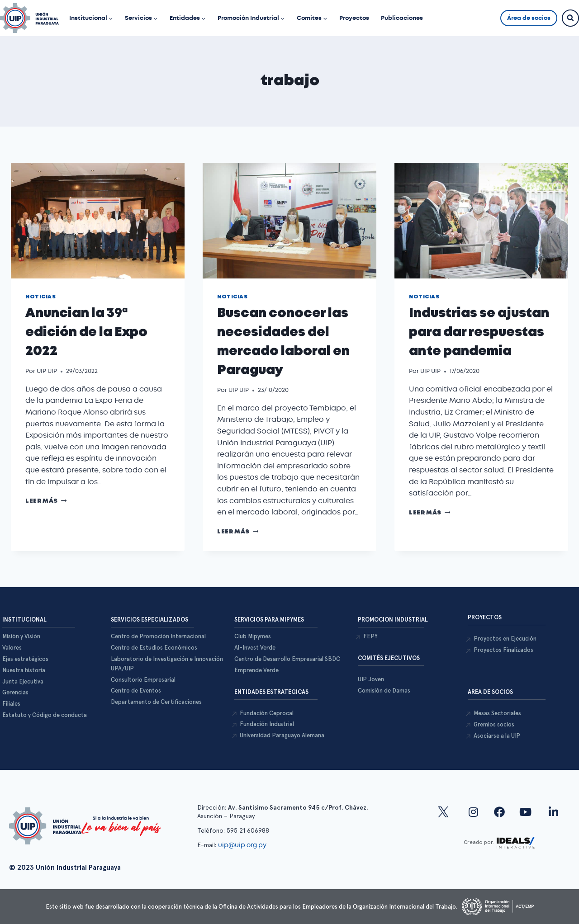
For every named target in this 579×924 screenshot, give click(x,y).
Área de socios (529, 18)
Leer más (46, 501)
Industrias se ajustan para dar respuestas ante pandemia (479, 332)
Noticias (40, 297)
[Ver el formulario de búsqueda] (570, 18)
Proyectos (354, 18)
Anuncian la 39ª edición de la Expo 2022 (86, 332)
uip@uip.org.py (243, 845)
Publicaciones (402, 18)
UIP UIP (47, 371)
